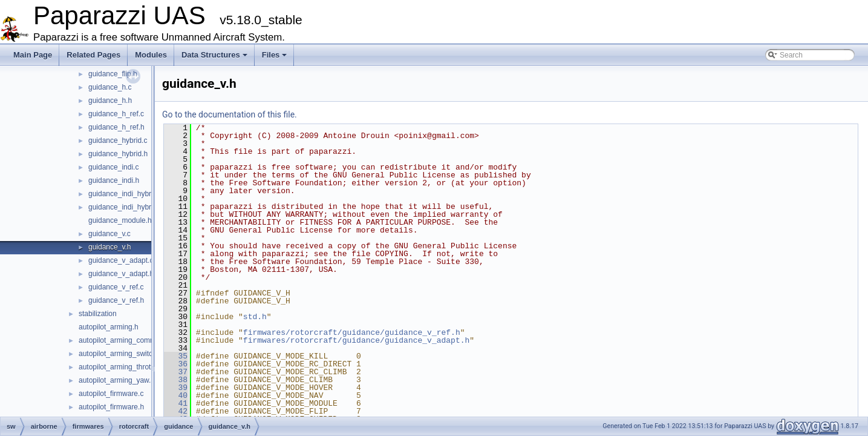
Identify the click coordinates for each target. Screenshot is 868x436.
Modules (151, 55)
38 (176, 380)
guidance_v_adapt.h (121, 274)
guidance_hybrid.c (118, 140)
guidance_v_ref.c (116, 287)
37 (176, 372)
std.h (255, 317)
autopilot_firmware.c (111, 394)
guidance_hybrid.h (118, 154)
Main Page (33, 55)
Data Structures (214, 55)
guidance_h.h (110, 101)
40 (176, 395)
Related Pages (93, 55)
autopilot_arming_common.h (124, 340)
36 (176, 364)
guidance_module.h (120, 220)
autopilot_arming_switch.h (121, 354)
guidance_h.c (110, 87)
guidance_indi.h (114, 180)
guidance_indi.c (113, 167)
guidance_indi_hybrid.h (126, 207)
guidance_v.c (109, 234)
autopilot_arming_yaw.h (117, 380)
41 (176, 403)
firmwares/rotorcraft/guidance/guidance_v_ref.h (352, 332)
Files (275, 55)
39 (176, 388)
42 (176, 411)
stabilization (98, 314)
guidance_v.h (110, 247)
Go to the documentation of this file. (230, 114)
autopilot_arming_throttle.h (122, 367)
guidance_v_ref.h (116, 300)
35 (176, 356)
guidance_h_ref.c (116, 114)
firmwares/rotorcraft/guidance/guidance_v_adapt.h (356, 340)
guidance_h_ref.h (116, 127)
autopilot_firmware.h (111, 407)
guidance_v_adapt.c (121, 260)
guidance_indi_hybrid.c (126, 194)
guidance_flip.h (113, 74)
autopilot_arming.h (109, 327)
